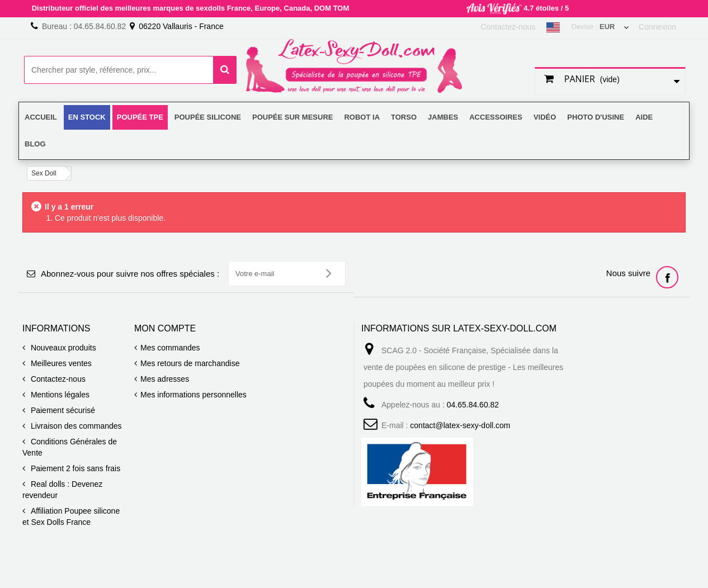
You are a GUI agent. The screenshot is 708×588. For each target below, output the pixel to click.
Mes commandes (170, 348)
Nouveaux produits (62, 348)
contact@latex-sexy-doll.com (460, 425)
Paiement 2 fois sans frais (74, 468)
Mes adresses (165, 379)
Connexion (657, 27)
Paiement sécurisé (62, 410)
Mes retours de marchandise (190, 363)
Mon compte (165, 328)
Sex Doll (44, 173)
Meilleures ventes (60, 363)
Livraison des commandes (75, 426)
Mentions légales (59, 395)
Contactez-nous (508, 27)
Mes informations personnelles (193, 395)
